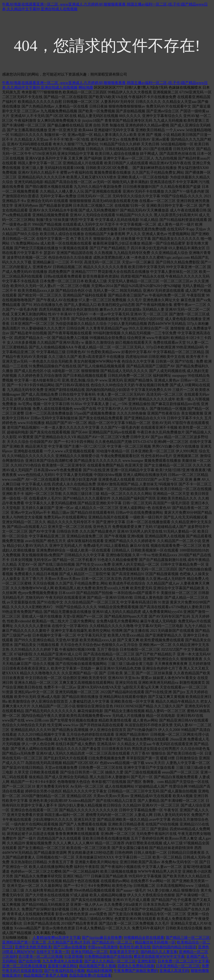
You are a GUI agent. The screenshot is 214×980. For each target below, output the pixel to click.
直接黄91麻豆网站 (62, 966)
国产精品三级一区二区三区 (188, 938)
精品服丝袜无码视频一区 (155, 942)
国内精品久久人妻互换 (159, 952)
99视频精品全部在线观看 (144, 938)
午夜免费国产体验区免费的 (136, 971)
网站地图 (86, 88)
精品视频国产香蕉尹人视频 (45, 975)
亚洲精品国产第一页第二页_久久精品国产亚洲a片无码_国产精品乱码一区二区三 (68, 942)
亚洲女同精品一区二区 (89, 952)
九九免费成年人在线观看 (62, 961)
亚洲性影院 (147, 961)
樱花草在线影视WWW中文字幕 (159, 957)
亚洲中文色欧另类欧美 (33, 947)
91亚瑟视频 (74, 957)
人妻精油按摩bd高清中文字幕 (56, 938)
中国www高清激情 (103, 947)
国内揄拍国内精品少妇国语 (174, 947)
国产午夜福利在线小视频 (64, 971)
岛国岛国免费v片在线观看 (90, 975)
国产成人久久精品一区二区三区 (110, 961)
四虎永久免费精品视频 (136, 966)
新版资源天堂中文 (124, 952)
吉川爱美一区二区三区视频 (40, 957)
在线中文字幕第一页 (53, 952)
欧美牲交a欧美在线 (135, 947)
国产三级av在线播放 (70, 947)
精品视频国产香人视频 (97, 966)
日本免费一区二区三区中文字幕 (183, 961)
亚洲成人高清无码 (174, 971)
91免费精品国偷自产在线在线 (108, 957)
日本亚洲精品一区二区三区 (178, 966)
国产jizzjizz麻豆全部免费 (102, 938)
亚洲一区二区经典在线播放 (24, 966)
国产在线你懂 (29, 961)
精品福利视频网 (99, 971)
